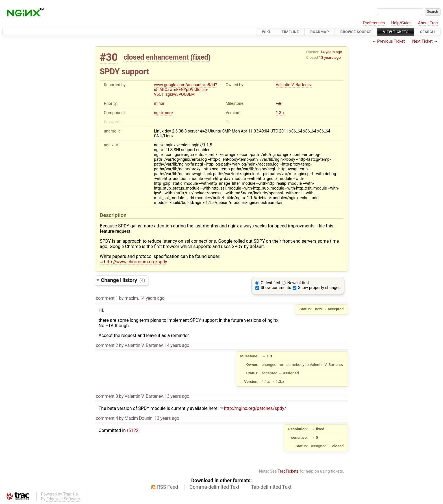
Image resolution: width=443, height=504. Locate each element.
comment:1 (107, 298)
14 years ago (331, 52)
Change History (123, 280)
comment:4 (107, 418)
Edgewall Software (63, 499)
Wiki (266, 32)
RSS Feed (168, 487)
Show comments (276, 288)
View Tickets (396, 32)
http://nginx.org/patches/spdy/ (253, 408)
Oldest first (271, 283)
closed (134, 57)
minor (159, 104)
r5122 (133, 430)
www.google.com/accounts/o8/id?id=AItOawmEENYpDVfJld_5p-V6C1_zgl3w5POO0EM (185, 90)
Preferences (374, 23)
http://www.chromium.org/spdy (133, 262)
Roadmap (320, 32)
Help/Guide (401, 23)
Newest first (298, 283)
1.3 (279, 104)
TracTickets (288, 471)
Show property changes (319, 288)
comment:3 (107, 396)
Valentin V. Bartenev (294, 85)
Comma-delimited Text (215, 487)
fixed (200, 57)
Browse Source (356, 32)
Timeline (290, 32)
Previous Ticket (391, 41)
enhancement (167, 57)
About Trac (428, 23)
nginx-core (163, 113)
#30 (109, 57)
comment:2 (107, 345)
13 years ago (330, 57)
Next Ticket (422, 41)
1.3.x (280, 113)
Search (427, 32)
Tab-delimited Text (271, 487)
